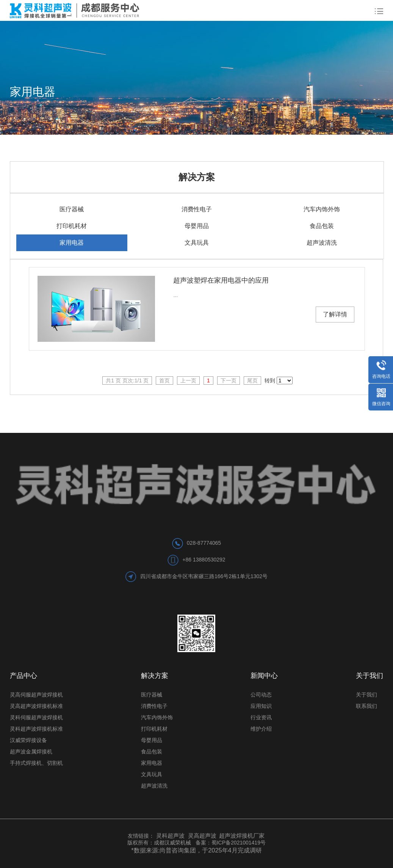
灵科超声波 (171, 836)
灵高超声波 (202, 836)
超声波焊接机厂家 (242, 836)
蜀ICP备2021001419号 (239, 843)
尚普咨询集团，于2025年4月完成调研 (211, 850)
